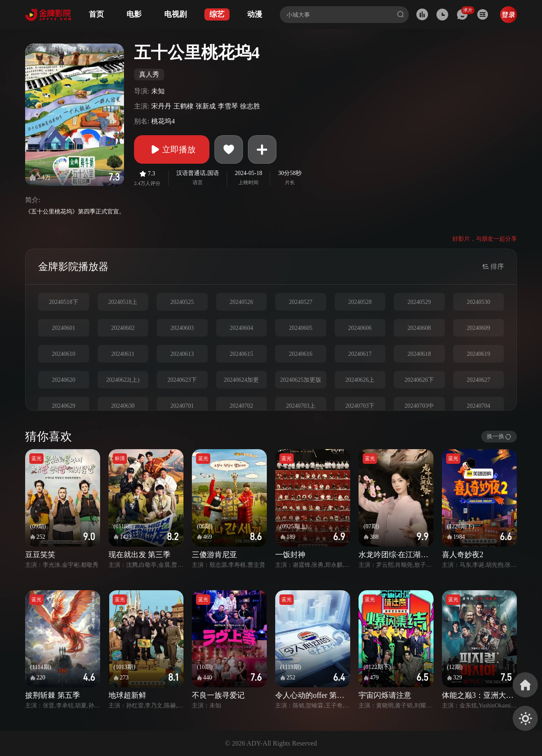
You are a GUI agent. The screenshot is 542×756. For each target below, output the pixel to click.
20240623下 (182, 380)
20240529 (419, 302)
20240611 (123, 354)
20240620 (64, 380)
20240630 (123, 406)
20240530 (478, 302)
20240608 (419, 328)
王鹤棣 (183, 106)
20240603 (182, 328)
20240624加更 (241, 380)
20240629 (64, 406)
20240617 (360, 354)
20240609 (478, 328)
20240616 (301, 354)
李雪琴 (228, 106)
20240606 (360, 328)
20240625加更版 (301, 380)
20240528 (360, 302)
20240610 (64, 354)
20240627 (478, 380)
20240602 (123, 328)
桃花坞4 (163, 121)
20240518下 (64, 302)
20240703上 (301, 406)
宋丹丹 (161, 106)
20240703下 (360, 406)
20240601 (64, 328)
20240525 (182, 302)
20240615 (241, 354)
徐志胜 (250, 106)
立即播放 (172, 149)
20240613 (182, 354)
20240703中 (419, 406)
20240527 (301, 302)
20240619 (478, 354)
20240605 (301, 328)
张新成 (206, 106)
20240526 (241, 302)
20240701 (182, 406)
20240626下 (419, 380)
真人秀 (149, 74)
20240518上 (123, 302)
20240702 (241, 406)
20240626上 (360, 380)
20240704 (478, 406)
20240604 (241, 328)
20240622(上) (123, 380)
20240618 (419, 354)
